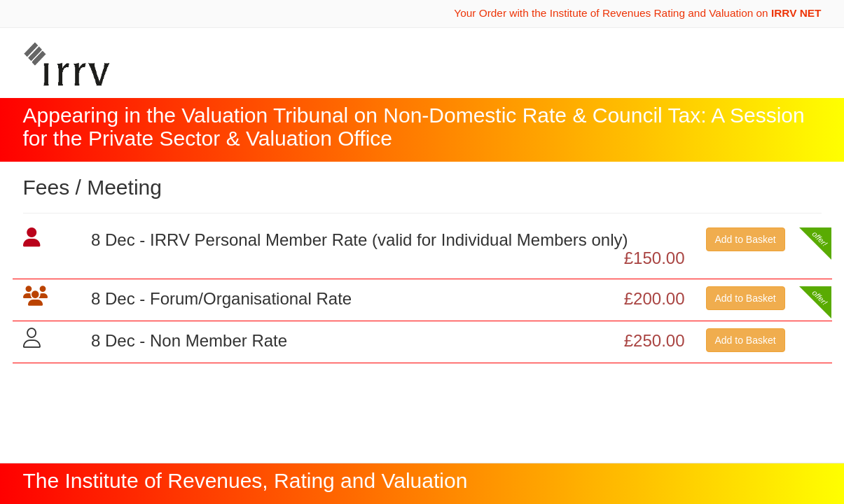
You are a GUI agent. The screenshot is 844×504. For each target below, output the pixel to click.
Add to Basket (746, 239)
